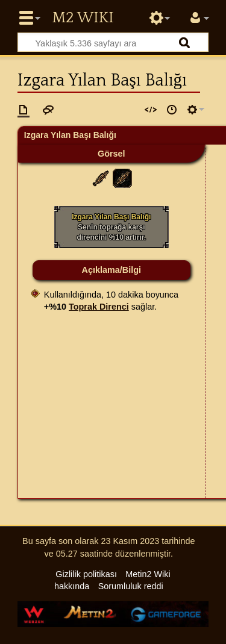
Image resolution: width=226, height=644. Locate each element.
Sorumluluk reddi (131, 586)
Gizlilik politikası (86, 574)
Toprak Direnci (99, 307)
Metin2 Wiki (83, 18)
